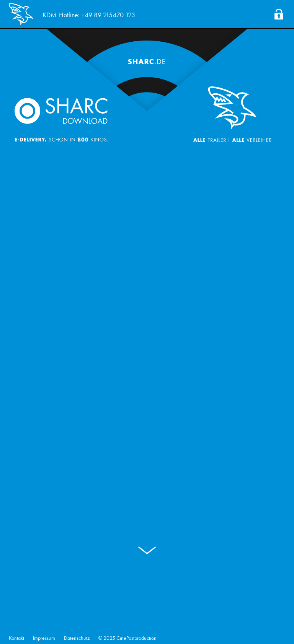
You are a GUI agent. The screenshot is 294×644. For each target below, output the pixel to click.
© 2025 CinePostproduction (127, 638)
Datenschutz (77, 638)
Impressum (44, 638)
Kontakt (16, 638)
